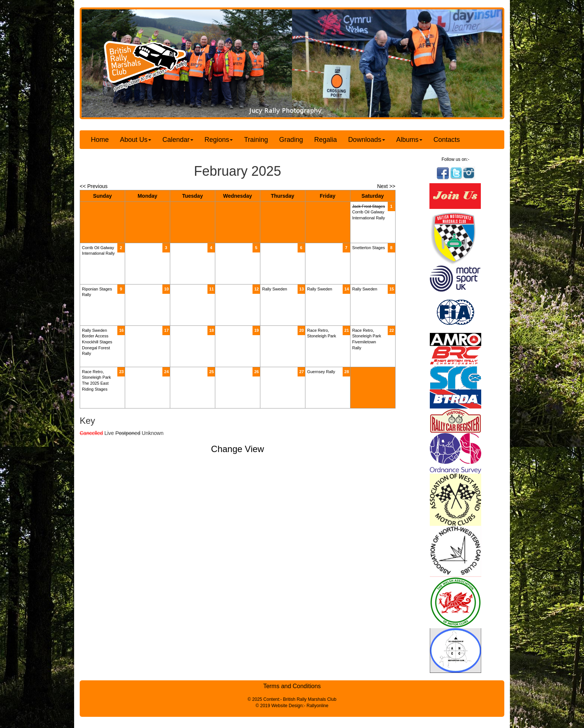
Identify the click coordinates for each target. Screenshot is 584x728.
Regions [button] (219, 140)
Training (256, 140)
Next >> (386, 186)
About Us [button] (136, 140)
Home (100, 140)
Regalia (326, 140)
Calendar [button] (178, 140)
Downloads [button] (367, 140)
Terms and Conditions (292, 686)
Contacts (447, 140)
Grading (291, 140)
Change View (238, 449)
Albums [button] (409, 140)
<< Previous (94, 186)
